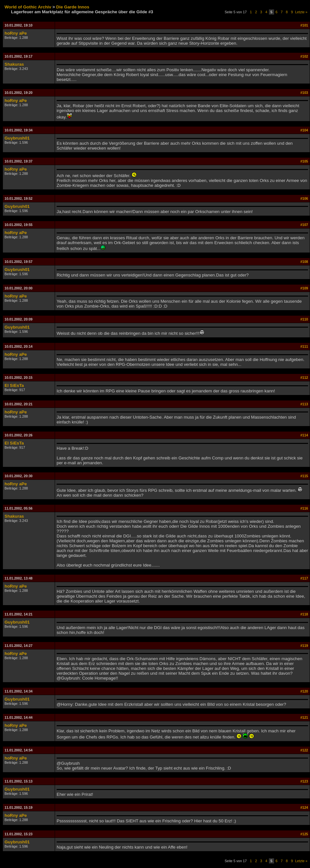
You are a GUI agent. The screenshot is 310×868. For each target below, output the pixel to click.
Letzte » (301, 12)
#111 (304, 346)
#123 (304, 781)
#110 (304, 319)
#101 (304, 25)
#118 (304, 614)
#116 (304, 508)
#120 (304, 691)
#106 (304, 198)
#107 (304, 225)
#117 (304, 578)
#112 (304, 378)
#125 (304, 834)
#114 (304, 435)
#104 (304, 130)
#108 (304, 262)
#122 (304, 750)
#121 (304, 717)
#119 (304, 646)
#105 (304, 161)
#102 (304, 56)
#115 (304, 476)
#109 (304, 288)
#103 (304, 93)
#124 (304, 807)
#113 (304, 404)
